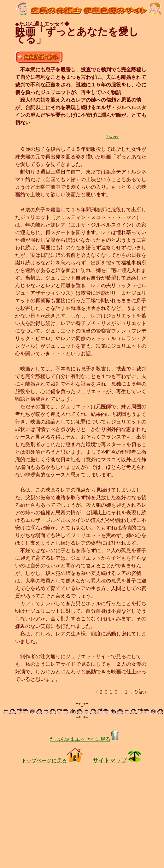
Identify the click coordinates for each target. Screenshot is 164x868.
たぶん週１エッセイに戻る (85, 739)
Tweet (112, 136)
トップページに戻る (52, 761)
